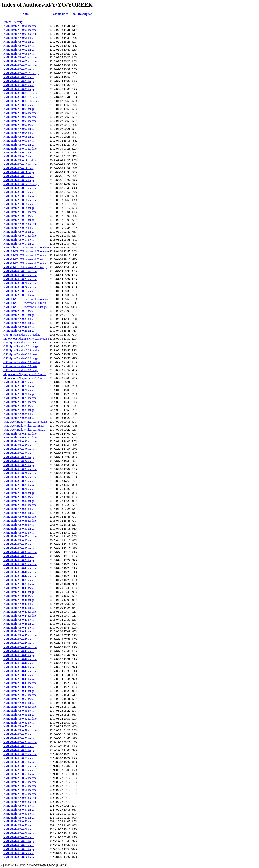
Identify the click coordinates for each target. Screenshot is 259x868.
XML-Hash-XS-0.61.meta (19, 829)
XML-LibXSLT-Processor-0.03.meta (25, 263)
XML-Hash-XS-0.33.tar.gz (19, 513)
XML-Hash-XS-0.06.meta (19, 105)
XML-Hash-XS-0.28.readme (20, 438)
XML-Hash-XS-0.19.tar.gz (19, 315)
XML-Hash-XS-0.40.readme (20, 568)
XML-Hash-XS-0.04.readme (20, 57)
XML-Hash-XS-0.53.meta (19, 734)
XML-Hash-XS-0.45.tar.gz (19, 643)
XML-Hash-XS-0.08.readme (20, 117)
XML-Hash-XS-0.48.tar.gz (19, 679)
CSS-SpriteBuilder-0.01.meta (20, 343)
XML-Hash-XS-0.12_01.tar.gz (21, 184)
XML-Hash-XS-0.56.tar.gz (19, 774)
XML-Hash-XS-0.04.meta (19, 77)
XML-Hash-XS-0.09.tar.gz (19, 145)
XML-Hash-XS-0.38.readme (20, 552)
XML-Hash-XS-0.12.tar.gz (19, 180)
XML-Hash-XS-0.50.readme (20, 695)
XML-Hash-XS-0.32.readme (20, 477)
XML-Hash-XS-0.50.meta (19, 699)
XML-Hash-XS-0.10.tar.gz (19, 156)
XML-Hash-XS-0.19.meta (19, 311)
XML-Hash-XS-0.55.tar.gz (19, 762)
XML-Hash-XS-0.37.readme (20, 536)
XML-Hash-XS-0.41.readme (20, 572)
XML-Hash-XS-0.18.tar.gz (19, 295)
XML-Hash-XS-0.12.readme (20, 164)
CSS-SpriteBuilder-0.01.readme (22, 335)
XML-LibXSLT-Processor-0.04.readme (26, 299)
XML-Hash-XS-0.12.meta (19, 176)
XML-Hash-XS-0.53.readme (20, 730)
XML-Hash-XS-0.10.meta (19, 152)
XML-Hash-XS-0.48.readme (20, 671)
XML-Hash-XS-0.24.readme (20, 287)
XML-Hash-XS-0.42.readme (20, 576)
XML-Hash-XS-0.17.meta (19, 240)
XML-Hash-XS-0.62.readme (20, 794)
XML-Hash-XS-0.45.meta (19, 639)
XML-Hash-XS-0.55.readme (20, 754)
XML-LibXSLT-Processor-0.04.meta (25, 303)
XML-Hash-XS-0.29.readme (20, 441)
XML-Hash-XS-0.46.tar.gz (19, 655)
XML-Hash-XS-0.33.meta (19, 509)
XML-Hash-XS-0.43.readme (20, 612)
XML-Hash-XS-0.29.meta (19, 461)
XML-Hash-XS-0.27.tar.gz (19, 449)
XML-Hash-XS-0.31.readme (20, 473)
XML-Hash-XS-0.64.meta (19, 853)
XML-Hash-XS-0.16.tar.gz (19, 232)
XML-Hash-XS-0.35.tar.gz (19, 529)
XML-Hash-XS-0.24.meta (19, 390)
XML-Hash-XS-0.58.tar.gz (19, 818)
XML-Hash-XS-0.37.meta (19, 544)
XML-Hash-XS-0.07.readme (20, 113)
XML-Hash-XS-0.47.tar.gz (19, 667)
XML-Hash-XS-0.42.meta (19, 604)
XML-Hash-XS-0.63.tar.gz (19, 849)
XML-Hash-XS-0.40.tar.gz (19, 592)
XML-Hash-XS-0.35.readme (20, 517)
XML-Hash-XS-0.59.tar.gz (19, 825)
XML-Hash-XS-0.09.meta (19, 141)
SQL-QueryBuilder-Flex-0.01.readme (25, 422)
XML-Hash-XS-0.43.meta (19, 620)
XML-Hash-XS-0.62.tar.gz (19, 841)
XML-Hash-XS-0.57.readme (20, 778)
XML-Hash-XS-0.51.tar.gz (19, 715)
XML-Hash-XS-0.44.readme (20, 616)
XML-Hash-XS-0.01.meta (19, 38)
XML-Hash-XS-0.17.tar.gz (19, 244)
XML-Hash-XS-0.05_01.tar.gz (21, 93)
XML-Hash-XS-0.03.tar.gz (19, 69)
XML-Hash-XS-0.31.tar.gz (19, 493)
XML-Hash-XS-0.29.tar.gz (19, 465)
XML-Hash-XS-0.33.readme (20, 505)
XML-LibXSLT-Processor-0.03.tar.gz (25, 267)
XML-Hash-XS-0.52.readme (20, 719)
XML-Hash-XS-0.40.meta (19, 588)
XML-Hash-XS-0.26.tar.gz (19, 418)
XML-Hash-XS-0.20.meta (19, 319)
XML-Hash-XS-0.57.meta (19, 806)
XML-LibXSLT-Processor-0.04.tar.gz (25, 307)
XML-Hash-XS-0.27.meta (19, 445)
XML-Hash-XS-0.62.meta (19, 837)
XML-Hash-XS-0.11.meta (18, 168)
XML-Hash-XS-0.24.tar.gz (19, 394)
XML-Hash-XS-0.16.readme (20, 224)
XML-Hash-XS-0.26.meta (19, 414)
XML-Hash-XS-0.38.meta (19, 556)
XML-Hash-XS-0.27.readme (20, 434)
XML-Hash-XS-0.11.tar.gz (19, 172)
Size (74, 14)
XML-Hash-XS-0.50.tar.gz (19, 703)
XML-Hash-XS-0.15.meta (19, 216)
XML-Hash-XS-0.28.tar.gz (19, 457)
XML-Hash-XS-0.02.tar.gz (19, 50)
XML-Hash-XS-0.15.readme (20, 212)
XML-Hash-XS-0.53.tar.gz (19, 738)
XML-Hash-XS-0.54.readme (20, 742)
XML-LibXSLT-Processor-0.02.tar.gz (25, 259)
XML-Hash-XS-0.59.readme (20, 786)
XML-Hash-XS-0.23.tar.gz (19, 386)
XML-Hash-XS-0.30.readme (20, 469)
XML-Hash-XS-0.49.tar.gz (19, 691)
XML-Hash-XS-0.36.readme (20, 521)
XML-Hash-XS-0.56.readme (20, 766)
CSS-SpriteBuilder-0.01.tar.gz (21, 346)
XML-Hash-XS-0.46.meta (19, 651)
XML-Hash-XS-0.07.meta (19, 125)
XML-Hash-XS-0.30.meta (19, 481)
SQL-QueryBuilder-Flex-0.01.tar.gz (24, 430)
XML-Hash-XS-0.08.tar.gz (19, 137)
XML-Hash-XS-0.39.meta (19, 580)
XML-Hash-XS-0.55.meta (19, 758)
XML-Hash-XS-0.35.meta (19, 525)
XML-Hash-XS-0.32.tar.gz (19, 501)
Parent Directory (13, 22)
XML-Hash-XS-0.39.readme (20, 564)
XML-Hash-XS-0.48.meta (19, 675)
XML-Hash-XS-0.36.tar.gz (19, 540)
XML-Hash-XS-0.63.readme (20, 798)
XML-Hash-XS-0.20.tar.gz (19, 323)
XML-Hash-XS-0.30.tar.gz (19, 485)
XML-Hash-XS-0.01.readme (20, 26)
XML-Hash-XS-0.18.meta (19, 291)
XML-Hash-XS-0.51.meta (19, 711)
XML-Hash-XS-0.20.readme (20, 279)
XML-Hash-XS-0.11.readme (20, 160)
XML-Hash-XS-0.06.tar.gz (19, 109)
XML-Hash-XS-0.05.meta (19, 85)
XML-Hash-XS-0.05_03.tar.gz (21, 101)
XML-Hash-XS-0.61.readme (20, 790)
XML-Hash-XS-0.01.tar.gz (19, 42)
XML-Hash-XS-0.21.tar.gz (19, 331)
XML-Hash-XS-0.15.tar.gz (19, 220)
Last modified (60, 14)
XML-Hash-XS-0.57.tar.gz (19, 810)
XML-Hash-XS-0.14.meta (19, 204)
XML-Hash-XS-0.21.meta (19, 327)
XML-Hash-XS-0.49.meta (19, 687)
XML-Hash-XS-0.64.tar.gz (19, 857)
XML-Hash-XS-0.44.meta (19, 628)
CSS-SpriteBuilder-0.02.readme (22, 350)
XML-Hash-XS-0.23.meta (19, 382)
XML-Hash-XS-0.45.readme (20, 635)
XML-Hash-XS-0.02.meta (19, 46)
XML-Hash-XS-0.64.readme (20, 802)
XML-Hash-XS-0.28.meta (19, 453)
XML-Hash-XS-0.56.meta (19, 770)
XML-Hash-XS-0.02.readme (20, 30)
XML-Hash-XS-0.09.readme (20, 121)
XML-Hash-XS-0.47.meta (19, 663)
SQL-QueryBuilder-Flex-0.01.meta (24, 426)
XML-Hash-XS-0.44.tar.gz (19, 631)
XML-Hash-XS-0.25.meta (19, 406)
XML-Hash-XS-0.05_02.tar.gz (21, 97)
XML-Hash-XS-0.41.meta (19, 596)
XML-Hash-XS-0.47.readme (20, 659)
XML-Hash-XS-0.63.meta (19, 845)
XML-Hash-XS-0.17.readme (20, 236)
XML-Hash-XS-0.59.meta (19, 821)
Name (26, 14)
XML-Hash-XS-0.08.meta (19, 133)
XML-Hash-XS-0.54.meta (19, 746)
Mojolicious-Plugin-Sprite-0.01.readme (26, 339)
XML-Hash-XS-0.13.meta (19, 192)
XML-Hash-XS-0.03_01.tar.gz (21, 73)
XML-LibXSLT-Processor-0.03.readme (26, 251)
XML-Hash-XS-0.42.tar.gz (19, 608)
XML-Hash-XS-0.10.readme (20, 149)
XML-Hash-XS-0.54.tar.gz (19, 750)
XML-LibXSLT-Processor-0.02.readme (26, 247)
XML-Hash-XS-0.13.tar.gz (19, 196)
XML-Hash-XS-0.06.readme (20, 65)
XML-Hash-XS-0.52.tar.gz (19, 726)
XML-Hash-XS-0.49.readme (20, 683)
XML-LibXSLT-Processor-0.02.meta (25, 255)
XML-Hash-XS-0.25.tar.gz (19, 410)
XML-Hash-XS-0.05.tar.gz (19, 89)
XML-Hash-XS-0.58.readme (20, 782)
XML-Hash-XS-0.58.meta (19, 814)
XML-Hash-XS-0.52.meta (19, 723)
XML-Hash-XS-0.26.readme (20, 402)
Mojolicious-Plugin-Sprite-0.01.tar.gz (25, 378)
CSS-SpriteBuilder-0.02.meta (20, 354)
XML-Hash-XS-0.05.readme (20, 61)
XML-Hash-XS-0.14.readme (20, 200)
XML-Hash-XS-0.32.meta (19, 497)
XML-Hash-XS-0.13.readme (20, 188)
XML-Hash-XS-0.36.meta (19, 533)
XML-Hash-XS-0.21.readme (20, 283)
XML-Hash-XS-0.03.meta (19, 54)
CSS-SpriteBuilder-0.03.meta (20, 366)
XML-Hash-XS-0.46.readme (20, 647)
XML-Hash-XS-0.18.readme (20, 271)
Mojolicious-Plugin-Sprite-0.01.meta (25, 374)
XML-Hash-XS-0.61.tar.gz (19, 833)
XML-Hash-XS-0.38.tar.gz (19, 560)
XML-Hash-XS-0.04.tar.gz (19, 81)
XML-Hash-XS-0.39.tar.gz (19, 584)
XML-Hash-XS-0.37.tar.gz (19, 548)
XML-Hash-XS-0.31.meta (19, 489)
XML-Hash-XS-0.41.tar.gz (19, 600)
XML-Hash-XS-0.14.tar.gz (19, 208)
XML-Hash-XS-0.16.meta (19, 228)
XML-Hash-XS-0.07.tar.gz (19, 129)
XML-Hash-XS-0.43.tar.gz (19, 624)
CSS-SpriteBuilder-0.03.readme (22, 362)
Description (85, 14)
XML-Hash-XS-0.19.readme (20, 275)
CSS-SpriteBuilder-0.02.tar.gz (21, 358)
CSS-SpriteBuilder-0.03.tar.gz (21, 370)
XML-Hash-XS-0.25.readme (20, 398)
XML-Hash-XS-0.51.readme (20, 707)
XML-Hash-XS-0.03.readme (20, 34)
